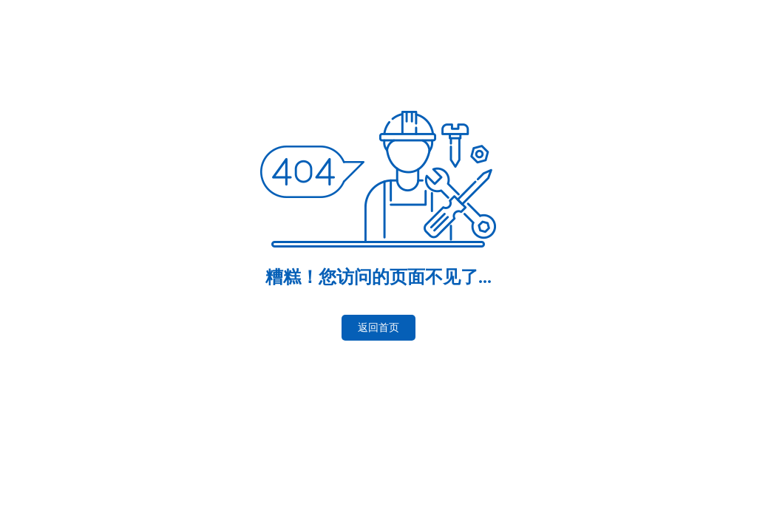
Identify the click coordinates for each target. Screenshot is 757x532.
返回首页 (378, 328)
